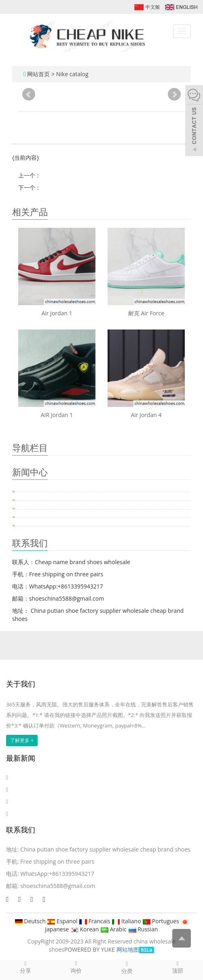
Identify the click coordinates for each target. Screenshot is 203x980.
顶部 (178, 967)
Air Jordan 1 (57, 313)
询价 (76, 967)
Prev (29, 94)
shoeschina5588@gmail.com (58, 886)
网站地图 (128, 949)
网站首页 (38, 74)
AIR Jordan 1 (57, 415)
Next (174, 94)
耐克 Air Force (146, 313)
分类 (127, 967)
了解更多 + (22, 740)
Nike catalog (72, 74)
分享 (25, 967)
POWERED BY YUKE (90, 949)
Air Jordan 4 (146, 415)
